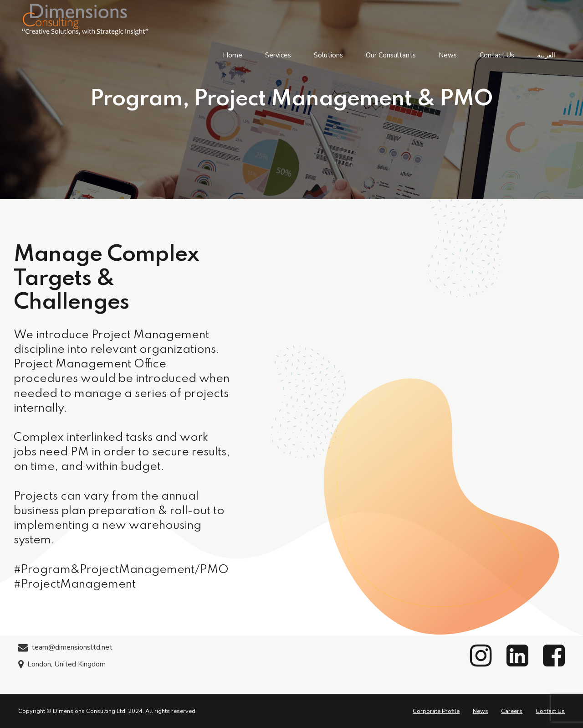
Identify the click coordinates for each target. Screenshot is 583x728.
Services (278, 55)
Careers (512, 711)
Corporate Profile (436, 711)
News (448, 55)
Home (233, 55)
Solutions (328, 55)
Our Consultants (391, 55)
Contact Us (497, 55)
